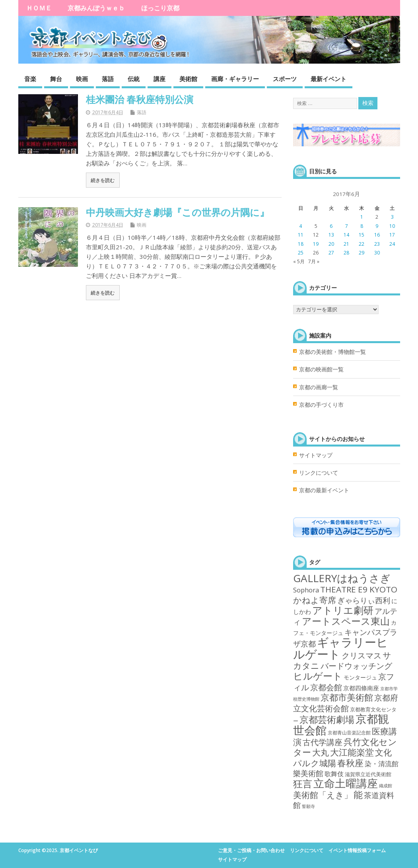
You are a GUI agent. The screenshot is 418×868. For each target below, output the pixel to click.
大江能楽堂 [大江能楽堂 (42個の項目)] (352, 752)
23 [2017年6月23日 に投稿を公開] (377, 244)
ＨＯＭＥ (39, 8)
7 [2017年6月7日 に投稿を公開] (347, 226)
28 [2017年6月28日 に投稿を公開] (346, 253)
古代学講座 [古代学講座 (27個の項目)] (323, 742)
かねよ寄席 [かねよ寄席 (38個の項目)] (315, 600)
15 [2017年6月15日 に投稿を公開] (362, 235)
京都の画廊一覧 (319, 387)
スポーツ (285, 79)
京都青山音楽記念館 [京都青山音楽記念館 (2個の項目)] (349, 733)
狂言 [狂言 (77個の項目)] (303, 784)
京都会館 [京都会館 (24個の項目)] (326, 687)
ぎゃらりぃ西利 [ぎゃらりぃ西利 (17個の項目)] (364, 600)
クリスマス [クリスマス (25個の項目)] (362, 655)
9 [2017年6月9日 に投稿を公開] (377, 226)
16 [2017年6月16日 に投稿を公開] (377, 235)
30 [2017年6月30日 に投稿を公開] (377, 253)
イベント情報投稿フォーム (357, 850)
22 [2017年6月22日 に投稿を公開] (362, 244)
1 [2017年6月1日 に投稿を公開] (362, 217)
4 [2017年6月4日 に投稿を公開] (300, 226)
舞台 (56, 79)
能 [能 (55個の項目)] (358, 795)
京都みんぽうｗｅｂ (96, 8)
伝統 (134, 79)
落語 (108, 79)
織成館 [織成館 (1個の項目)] (386, 786)
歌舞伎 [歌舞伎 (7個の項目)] (334, 774)
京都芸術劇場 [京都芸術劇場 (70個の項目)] (327, 719)
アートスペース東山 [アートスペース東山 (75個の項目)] (346, 621)
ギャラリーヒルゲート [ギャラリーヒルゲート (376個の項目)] (341, 648)
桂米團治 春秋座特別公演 (140, 99)
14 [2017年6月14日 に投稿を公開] (346, 235)
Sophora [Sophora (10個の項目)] (306, 590)
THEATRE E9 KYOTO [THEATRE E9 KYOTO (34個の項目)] (359, 589)
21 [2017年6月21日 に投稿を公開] (346, 244)
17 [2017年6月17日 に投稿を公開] (392, 235)
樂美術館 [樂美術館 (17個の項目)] (308, 773)
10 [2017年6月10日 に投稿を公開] (392, 226)
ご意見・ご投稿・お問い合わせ (251, 850)
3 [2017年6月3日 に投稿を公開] (392, 217)
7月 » (314, 261)
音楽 (30, 79)
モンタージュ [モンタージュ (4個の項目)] (360, 677)
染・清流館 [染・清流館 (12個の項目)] (382, 764)
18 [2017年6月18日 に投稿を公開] (301, 244)
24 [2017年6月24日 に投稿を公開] (392, 244)
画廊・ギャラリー (235, 79)
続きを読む (103, 180)
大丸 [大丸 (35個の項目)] (321, 752)
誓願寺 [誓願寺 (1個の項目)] (308, 806)
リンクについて (319, 473)
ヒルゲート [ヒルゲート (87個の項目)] (318, 676)
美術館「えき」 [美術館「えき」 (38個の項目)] (323, 795)
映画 (82, 79)
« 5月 (299, 261)
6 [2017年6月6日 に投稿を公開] (331, 226)
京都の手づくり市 (321, 405)
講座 (159, 79)
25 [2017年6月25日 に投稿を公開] (301, 253)
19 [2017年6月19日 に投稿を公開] (316, 244)
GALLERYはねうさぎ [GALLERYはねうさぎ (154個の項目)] (342, 578)
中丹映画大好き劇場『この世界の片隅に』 (178, 212)
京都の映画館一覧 (321, 369)
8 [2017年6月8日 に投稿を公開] (362, 226)
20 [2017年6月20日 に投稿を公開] (331, 244)
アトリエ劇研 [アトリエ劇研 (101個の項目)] (343, 610)
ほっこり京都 (160, 8)
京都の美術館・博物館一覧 (332, 352)
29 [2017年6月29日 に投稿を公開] (362, 253)
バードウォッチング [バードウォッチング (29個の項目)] (356, 666)
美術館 (188, 79)
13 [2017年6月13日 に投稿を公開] (331, 235)
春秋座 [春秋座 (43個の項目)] (350, 763)
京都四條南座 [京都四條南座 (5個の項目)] (361, 688)
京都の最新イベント (324, 490)
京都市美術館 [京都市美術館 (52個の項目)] (347, 697)
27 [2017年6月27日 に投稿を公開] (331, 253)
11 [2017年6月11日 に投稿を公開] (301, 235)
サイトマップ (316, 455)
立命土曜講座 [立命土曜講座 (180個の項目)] (346, 783)
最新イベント (329, 79)
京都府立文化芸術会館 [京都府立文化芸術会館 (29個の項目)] (346, 703)
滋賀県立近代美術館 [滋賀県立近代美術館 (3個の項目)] (368, 774)
